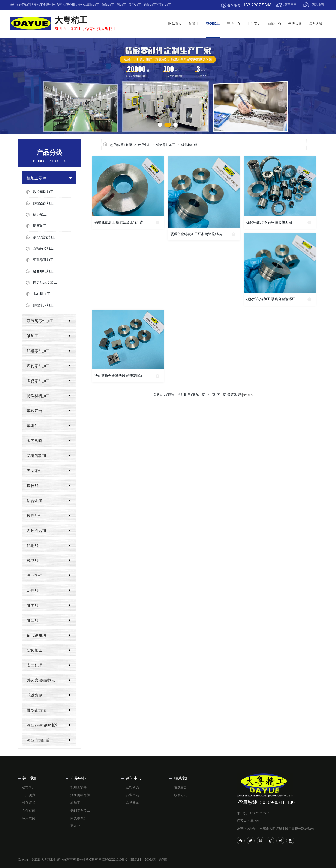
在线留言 (181, 787)
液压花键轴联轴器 (42, 725)
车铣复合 (34, 411)
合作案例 (29, 810)
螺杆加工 (34, 486)
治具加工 (34, 591)
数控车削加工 (43, 192)
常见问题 (132, 803)
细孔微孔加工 (43, 260)
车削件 (33, 426)
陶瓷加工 (135, 5)
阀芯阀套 (34, 441)
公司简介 (29, 787)
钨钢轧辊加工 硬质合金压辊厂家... (120, 222)
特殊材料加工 (38, 396)
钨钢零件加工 (38, 351)
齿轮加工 (150, 5)
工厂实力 (254, 24)
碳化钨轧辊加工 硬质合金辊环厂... (272, 299)
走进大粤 (295, 24)
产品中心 (233, 24)
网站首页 (175, 24)
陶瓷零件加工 (38, 381)
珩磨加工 (40, 226)
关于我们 (30, 778)
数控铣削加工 (43, 203)
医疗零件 (34, 576)
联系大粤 (316, 24)
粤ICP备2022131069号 (113, 860)
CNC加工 (35, 650)
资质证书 (29, 803)
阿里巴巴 (291, 5)
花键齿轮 (34, 695)
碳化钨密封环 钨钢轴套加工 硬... (271, 222)
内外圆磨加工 (38, 531)
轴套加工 (34, 620)
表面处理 (34, 665)
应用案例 (29, 818)
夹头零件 (34, 471)
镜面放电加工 (43, 271)
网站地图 (318, 5)
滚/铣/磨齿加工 (44, 237)
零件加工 (165, 5)
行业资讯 (132, 795)
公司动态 (132, 787)
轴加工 (94, 5)
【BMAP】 (135, 860)
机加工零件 (36, 178)
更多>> (76, 826)
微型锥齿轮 (36, 710)
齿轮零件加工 (38, 366)
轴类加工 (34, 605)
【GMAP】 (151, 860)
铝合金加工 (36, 501)
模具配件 (34, 516)
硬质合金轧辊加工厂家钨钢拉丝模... (197, 234)
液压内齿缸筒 (38, 740)
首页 (129, 145)
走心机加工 (42, 294)
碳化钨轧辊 (189, 145)
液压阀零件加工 (40, 321)
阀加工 (121, 5)
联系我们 (182, 778)
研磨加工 (40, 214)
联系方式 (181, 795)
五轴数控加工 (43, 249)
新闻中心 (274, 24)
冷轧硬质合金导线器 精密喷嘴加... (120, 376)
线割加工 (34, 561)
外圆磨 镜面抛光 (41, 680)
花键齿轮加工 (38, 456)
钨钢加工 (108, 5)
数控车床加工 (43, 305)
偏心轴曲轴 (36, 635)
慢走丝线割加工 (45, 283)
